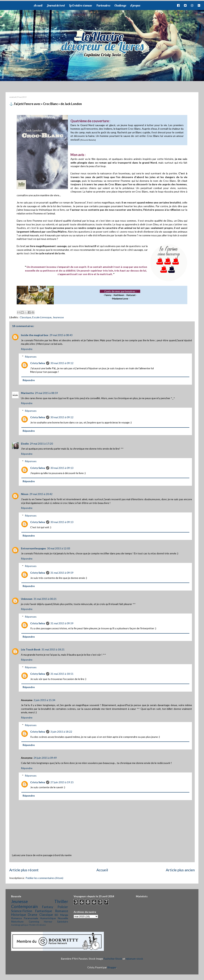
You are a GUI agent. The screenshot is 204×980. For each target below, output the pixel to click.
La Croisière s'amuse (80, 5)
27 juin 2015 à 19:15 (62, 782)
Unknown (27, 599)
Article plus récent (24, 870)
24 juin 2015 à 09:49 (45, 758)
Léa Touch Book (31, 649)
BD (56, 915)
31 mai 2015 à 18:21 (53, 649)
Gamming (34, 922)
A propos (135, 5)
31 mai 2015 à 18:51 (62, 674)
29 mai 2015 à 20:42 (41, 494)
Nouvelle (63, 918)
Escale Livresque (42, 317)
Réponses (31, 357)
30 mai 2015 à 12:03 (59, 548)
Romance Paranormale (25, 918)
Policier (63, 907)
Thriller (61, 901)
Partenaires (103, 5)
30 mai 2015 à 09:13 (62, 468)
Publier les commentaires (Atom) (44, 878)
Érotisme (42, 925)
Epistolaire (63, 922)
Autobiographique (20, 925)
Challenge (120, 5)
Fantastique (44, 911)
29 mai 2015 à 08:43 (61, 335)
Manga (64, 915)
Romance (62, 911)
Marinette (27, 393)
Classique (25, 317)
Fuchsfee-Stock (113, 959)
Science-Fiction (22, 911)
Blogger (112, 967)
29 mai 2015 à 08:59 (46, 393)
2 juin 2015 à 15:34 (44, 700)
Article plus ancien (180, 870)
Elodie (25, 444)
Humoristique (48, 918)
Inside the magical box (35, 335)
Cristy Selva (38, 363)
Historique (19, 915)
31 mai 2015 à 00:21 (45, 599)
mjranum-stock (134, 959)
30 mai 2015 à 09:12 (62, 363)
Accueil (38, 5)
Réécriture (17, 921)
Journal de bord (56, 5)
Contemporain (24, 906)
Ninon (25, 494)
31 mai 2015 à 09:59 (62, 573)
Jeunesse (58, 317)
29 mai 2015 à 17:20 (41, 444)
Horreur (48, 922)
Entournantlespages (33, 548)
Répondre (27, 349)
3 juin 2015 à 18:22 (61, 732)
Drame (33, 915)
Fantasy (48, 907)
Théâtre (33, 925)
